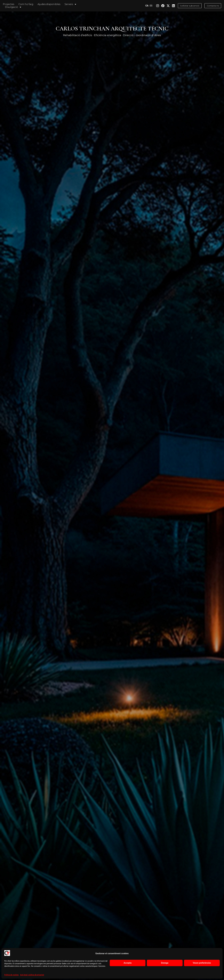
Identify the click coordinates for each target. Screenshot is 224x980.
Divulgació (13, 7)
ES (146, 6)
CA (142, 6)
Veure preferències (202, 963)
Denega (165, 963)
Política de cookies (11, 975)
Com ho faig (26, 4)
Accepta (127, 963)
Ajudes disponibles (49, 4)
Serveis (71, 4)
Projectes (8, 4)
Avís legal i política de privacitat (32, 975)
